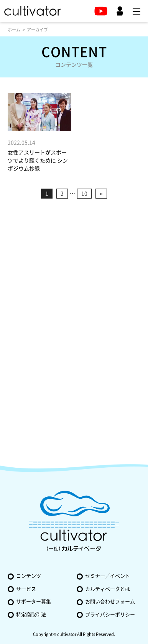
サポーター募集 (34, 602)
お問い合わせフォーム (110, 602)
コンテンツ (29, 576)
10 (84, 194)
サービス (26, 589)
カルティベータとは (108, 589)
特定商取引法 (31, 615)
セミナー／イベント (108, 576)
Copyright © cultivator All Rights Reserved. (74, 634)
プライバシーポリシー (110, 615)
